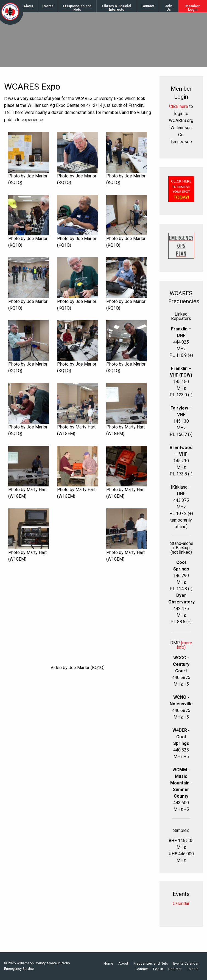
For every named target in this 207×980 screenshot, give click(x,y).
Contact (148, 6)
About (28, 6)
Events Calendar (186, 964)
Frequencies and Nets (77, 8)
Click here (179, 106)
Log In (158, 969)
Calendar (181, 904)
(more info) (184, 645)
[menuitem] (28, 6)
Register (175, 969)
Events (48, 6)
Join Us (168, 8)
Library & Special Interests (117, 8)
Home (108, 964)
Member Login (193, 8)
